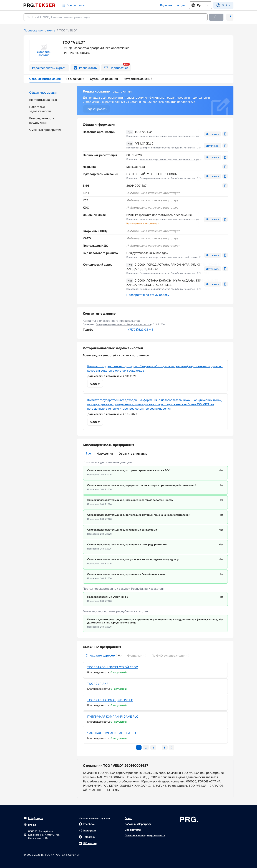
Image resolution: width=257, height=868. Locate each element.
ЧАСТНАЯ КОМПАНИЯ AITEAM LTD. (112, 733)
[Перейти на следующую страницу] (172, 747)
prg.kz (30, 825)
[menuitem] (48, 93)
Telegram (87, 837)
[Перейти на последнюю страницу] (165, 747)
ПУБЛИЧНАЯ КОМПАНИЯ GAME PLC (113, 717)
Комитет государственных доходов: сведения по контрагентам (173, 136)
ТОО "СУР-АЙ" (98, 684)
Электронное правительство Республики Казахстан (167, 148)
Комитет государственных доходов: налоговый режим (168, 257)
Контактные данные (43, 100)
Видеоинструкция (172, 5)
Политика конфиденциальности (145, 835)
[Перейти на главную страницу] (39, 5)
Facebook (87, 824)
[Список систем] (73, 5)
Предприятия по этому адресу (148, 295)
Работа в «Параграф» (138, 824)
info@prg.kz (33, 818)
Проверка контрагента (39, 30)
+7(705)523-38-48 (140, 330)
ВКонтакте (88, 843)
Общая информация (43, 93)
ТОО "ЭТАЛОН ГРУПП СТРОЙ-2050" (113, 667)
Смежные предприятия (45, 130)
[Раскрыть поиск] (230, 17)
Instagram (87, 830)
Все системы (133, 830)
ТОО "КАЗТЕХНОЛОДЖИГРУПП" (110, 700)
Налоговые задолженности (40, 109)
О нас (128, 818)
